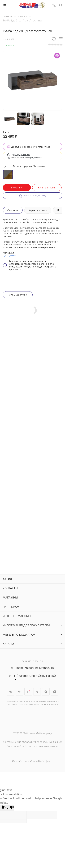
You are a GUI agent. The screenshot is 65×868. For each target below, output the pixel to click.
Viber (37, 692)
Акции (7, 579)
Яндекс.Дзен (55, 692)
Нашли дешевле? (21, 155)
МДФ (13, 256)
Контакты (10, 588)
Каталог (9, 644)
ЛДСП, (6, 256)
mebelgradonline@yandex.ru (35, 668)
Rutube (28, 692)
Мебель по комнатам (19, 635)
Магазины (10, 597)
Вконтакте (10, 692)
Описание (13, 210)
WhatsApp (46, 692)
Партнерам (11, 607)
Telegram (19, 692)
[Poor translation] (10, 808)
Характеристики (38, 210)
